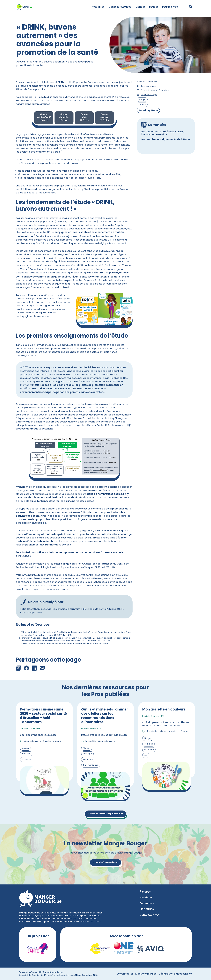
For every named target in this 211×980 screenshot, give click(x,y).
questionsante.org (54, 972)
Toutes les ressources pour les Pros (105, 814)
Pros (30, 62)
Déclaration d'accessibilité (175, 974)
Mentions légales (146, 974)
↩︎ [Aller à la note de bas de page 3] (110, 644)
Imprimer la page (149, 95)
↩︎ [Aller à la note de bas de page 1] (73, 635)
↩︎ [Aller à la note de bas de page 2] (109, 641)
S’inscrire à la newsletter (105, 862)
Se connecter (125, 974)
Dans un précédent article (31, 82)
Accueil (21, 62)
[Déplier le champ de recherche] (191, 7)
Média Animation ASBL (86, 975)
